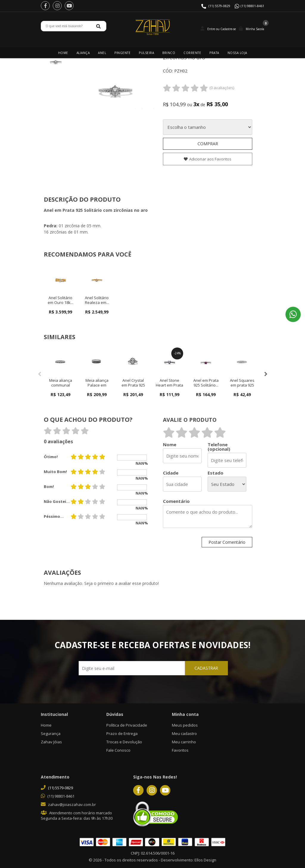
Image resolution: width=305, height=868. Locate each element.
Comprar (208, 144)
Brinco (169, 53)
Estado (215, 473)
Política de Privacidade (127, 725)
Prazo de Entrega (122, 733)
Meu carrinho (184, 742)
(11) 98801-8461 (252, 6)
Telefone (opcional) (219, 447)
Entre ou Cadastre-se (222, 29)
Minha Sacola (255, 29)
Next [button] (266, 374)
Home (63, 53)
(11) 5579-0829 (219, 6)
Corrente (192, 53)
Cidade (171, 473)
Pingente (122, 53)
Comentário (176, 501)
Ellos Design (205, 860)
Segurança (51, 733)
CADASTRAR (197, 669)
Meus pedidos (185, 725)
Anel (102, 53)
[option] (56, 61)
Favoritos (180, 750)
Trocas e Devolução (124, 742)
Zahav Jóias (51, 742)
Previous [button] (39, 374)
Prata (214, 53)
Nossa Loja (237, 53)
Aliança (83, 53)
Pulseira (146, 53)
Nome (170, 445)
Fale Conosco (118, 750)
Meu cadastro (184, 733)
